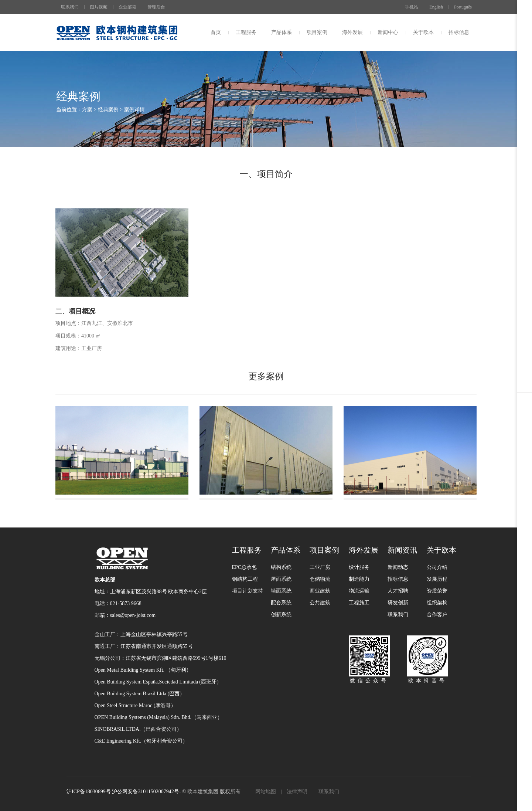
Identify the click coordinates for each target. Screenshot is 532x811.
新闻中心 (388, 32)
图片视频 (99, 7)
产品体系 (282, 32)
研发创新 (398, 603)
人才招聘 (398, 591)
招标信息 (459, 32)
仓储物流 (320, 579)
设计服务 (359, 567)
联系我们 (70, 7)
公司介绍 (437, 567)
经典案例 (108, 110)
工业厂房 (320, 567)
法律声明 (297, 792)
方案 (87, 110)
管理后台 (156, 7)
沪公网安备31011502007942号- (146, 792)
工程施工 (359, 603)
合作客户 (437, 615)
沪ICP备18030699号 (89, 792)
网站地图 (266, 792)
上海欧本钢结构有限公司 (117, 33)
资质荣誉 (437, 591)
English (436, 7)
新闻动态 (398, 567)
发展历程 (437, 579)
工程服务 (246, 32)
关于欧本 (423, 32)
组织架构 (437, 603)
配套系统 (281, 603)
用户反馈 (525, 382)
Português (463, 7)
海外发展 (352, 32)
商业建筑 (320, 591)
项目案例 (317, 32)
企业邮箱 (127, 7)
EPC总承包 (245, 567)
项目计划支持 (248, 591)
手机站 (409, 7)
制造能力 (359, 579)
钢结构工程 (245, 579)
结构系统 (281, 567)
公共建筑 (320, 603)
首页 (216, 32)
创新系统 (281, 615)
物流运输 (359, 591)
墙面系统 (281, 591)
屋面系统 (281, 579)
